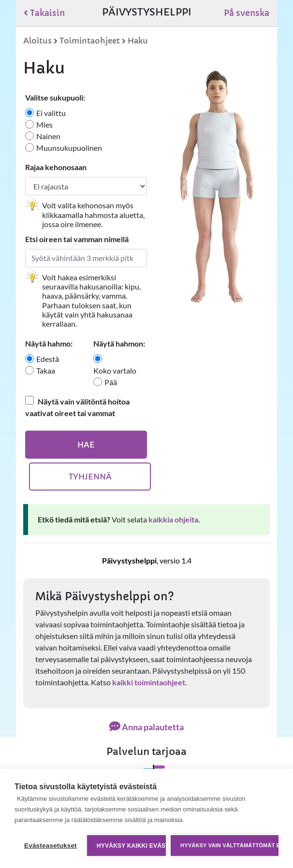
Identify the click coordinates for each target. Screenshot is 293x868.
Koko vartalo (115, 370)
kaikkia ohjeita (173, 519)
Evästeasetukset (51, 846)
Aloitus (37, 41)
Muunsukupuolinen (69, 148)
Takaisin (44, 13)
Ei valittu (51, 113)
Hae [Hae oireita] (86, 445)
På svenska (247, 13)
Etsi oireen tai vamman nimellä (77, 239)
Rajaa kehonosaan (56, 167)
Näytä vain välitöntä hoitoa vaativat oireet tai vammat (77, 407)
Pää (111, 382)
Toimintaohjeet (90, 41)
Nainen (48, 136)
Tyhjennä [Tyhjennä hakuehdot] (90, 477)
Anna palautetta (146, 727)
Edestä (48, 359)
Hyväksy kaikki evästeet (131, 846)
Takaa (46, 370)
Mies (44, 124)
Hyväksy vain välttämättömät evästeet (229, 845)
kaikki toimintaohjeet (149, 682)
